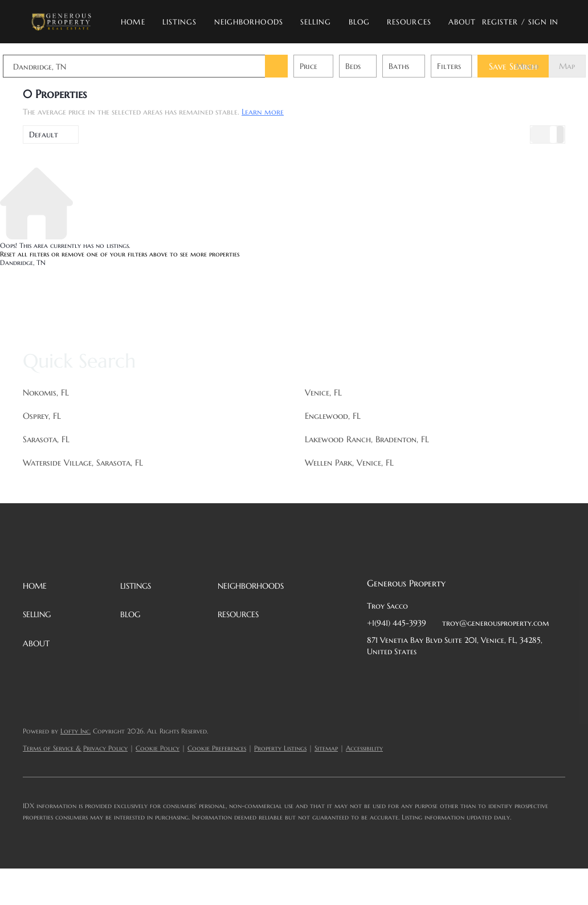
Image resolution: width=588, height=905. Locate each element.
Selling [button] (316, 22)
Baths (419, 66)
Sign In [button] (544, 22)
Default (44, 134)
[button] (61, 22)
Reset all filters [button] (24, 254)
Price (328, 66)
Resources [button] (409, 22)
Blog (359, 22)
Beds (373, 66)
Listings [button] (180, 22)
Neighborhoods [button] (249, 22)
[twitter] (421, 677)
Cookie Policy (158, 748)
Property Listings (280, 748)
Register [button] (500, 22)
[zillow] (444, 677)
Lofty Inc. (75, 731)
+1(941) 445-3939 (397, 623)
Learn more (263, 112)
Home (133, 22)
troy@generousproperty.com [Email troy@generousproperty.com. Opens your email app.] (496, 623)
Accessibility (364, 748)
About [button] (462, 22)
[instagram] (467, 677)
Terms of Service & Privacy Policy (75, 748)
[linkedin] (398, 677)
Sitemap (326, 748)
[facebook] (375, 677)
